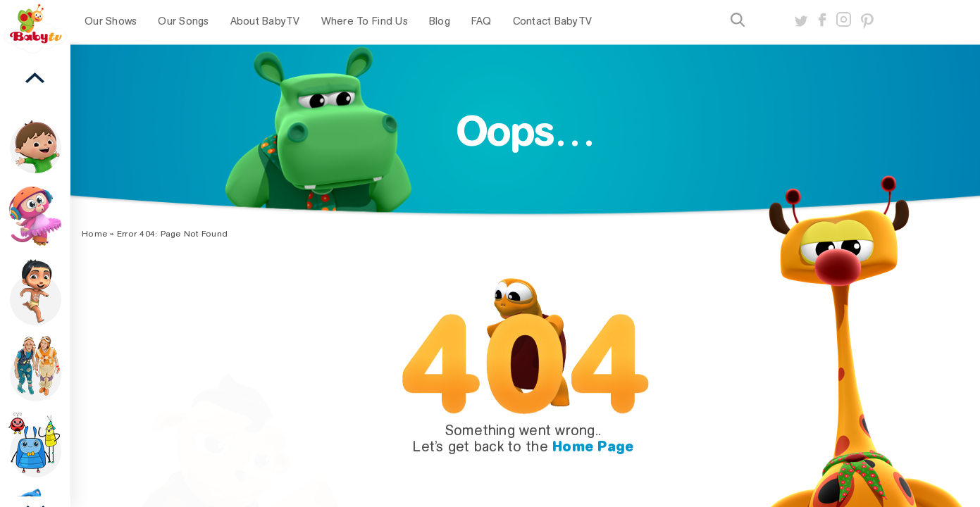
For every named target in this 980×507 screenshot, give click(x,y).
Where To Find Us (365, 21)
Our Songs (183, 21)
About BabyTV (265, 21)
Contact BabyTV (553, 21)
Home (94, 234)
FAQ (482, 21)
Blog (440, 21)
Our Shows (111, 21)
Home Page (593, 446)
